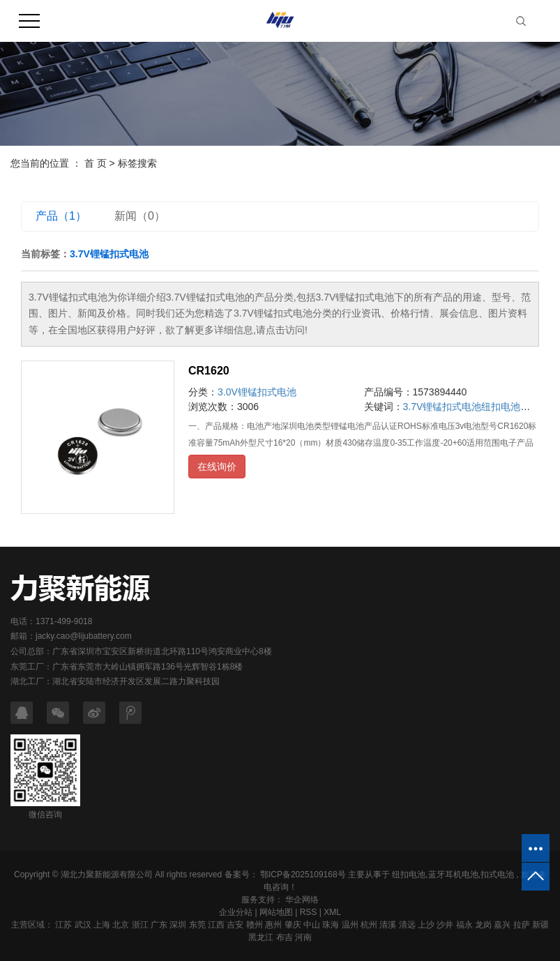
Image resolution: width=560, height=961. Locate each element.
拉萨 (522, 925)
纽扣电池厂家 (510, 407)
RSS (309, 912)
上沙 (426, 925)
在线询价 (217, 467)
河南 (303, 937)
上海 (102, 925)
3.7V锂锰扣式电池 (442, 407)
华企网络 (301, 900)
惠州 (273, 925)
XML (332, 912)
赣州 (255, 925)
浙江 (140, 925)
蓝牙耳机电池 (453, 875)
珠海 (331, 925)
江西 (216, 925)
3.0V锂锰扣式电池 (257, 392)
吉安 (235, 925)
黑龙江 (261, 937)
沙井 (445, 925)
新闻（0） (140, 216)
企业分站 (236, 912)
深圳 (178, 925)
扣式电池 (497, 875)
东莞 (197, 925)
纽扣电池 (409, 875)
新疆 (540, 925)
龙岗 (483, 925)
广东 (159, 925)
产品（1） (61, 216)
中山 (312, 925)
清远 (407, 925)
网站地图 (276, 912)
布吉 (285, 937)
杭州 (369, 925)
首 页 (96, 163)
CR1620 (209, 371)
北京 (121, 925)
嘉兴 (502, 925)
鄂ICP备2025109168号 (303, 875)
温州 (350, 925)
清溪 (388, 925)
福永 (464, 925)
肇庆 (293, 925)
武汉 (83, 925)
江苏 (63, 925)
